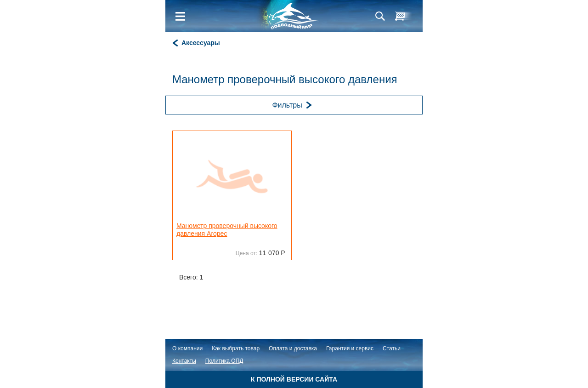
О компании (187, 348)
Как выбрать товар (236, 348)
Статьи (392, 348)
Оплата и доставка (293, 348)
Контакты (184, 361)
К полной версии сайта (294, 379)
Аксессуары (201, 43)
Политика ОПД (224, 361)
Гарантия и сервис (350, 348)
